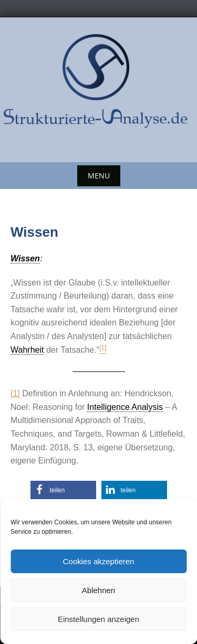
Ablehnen (98, 590)
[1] (15, 393)
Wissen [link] (25, 258)
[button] (63, 490)
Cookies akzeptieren (99, 561)
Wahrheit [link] (27, 350)
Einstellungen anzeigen (98, 619)
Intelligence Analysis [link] (125, 407)
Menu (99, 176)
